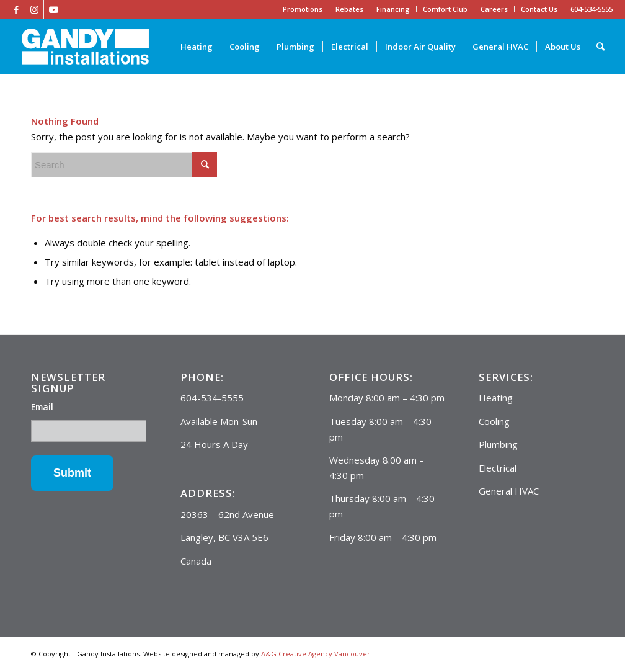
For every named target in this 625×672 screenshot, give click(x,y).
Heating (496, 398)
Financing (393, 9)
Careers (494, 9)
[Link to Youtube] (53, 9)
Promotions (303, 9)
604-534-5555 (592, 9)
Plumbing (498, 444)
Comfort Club (445, 9)
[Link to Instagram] (34, 9)
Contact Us (539, 9)
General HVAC (509, 491)
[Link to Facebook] (16, 9)
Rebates (349, 9)
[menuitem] (197, 47)
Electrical (498, 468)
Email (42, 407)
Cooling (494, 421)
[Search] (601, 47)
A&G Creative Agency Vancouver (316, 654)
